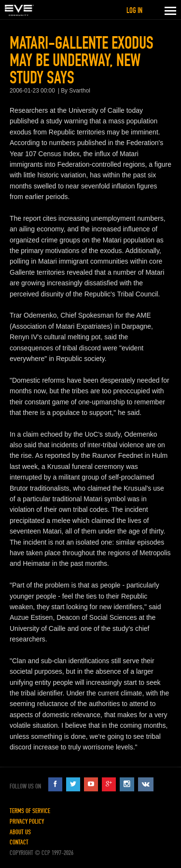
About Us (20, 832)
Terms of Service (30, 811)
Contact (19, 842)
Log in (134, 10)
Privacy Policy (27, 821)
